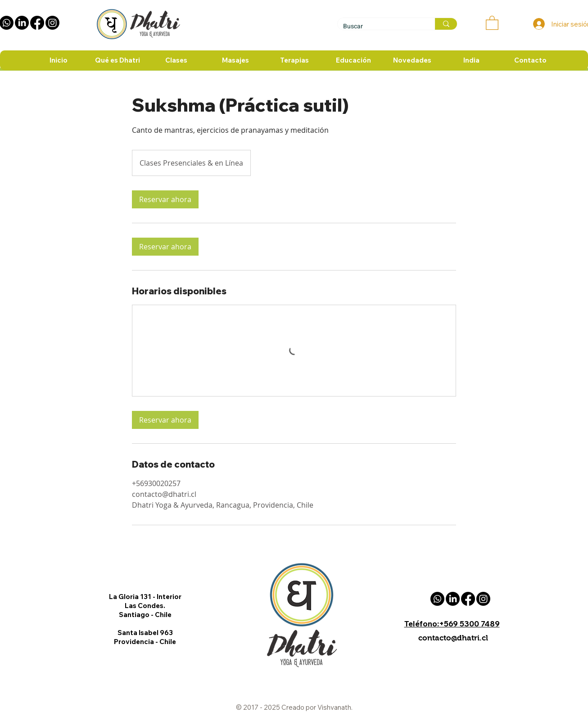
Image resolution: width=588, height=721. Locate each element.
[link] (165, 199)
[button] (492, 22)
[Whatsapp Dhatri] (437, 599)
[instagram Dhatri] (52, 23)
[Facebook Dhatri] (37, 23)
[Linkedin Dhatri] (22, 23)
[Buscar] (380, 26)
